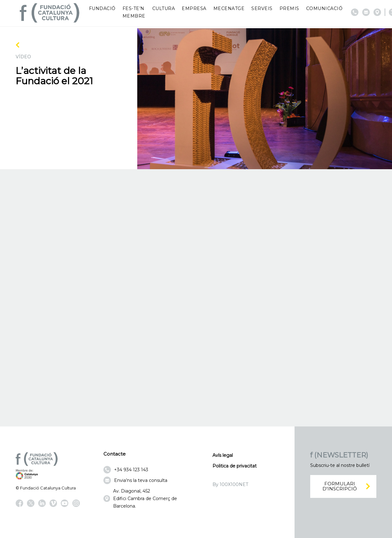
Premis (289, 8)
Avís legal (223, 455)
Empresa (194, 8)
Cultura (164, 8)
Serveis (262, 8)
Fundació (102, 8)
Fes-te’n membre (134, 12)
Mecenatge (229, 8)
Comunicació (324, 8)
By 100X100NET (230, 484)
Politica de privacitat (235, 466)
